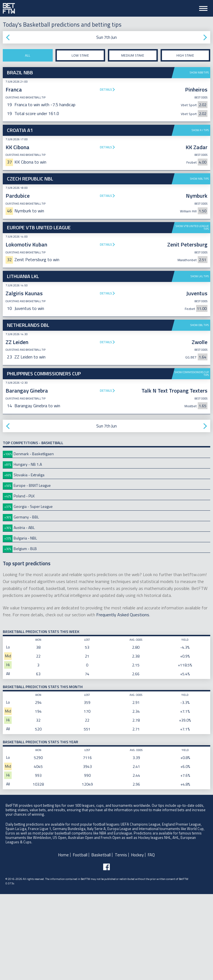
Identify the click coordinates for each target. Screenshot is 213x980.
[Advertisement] (106, 361)
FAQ (151, 941)
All (28, 55)
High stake (185, 55)
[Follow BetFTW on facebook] (106, 953)
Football (80, 941)
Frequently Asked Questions (123, 701)
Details (106, 89)
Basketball (101, 941)
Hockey (137, 941)
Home (64, 941)
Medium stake (133, 55)
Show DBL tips (200, 411)
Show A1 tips (200, 130)
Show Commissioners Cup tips (192, 460)
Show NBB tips (199, 72)
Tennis (121, 941)
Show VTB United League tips (192, 227)
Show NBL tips (199, 179)
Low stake (80, 55)
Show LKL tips (200, 276)
